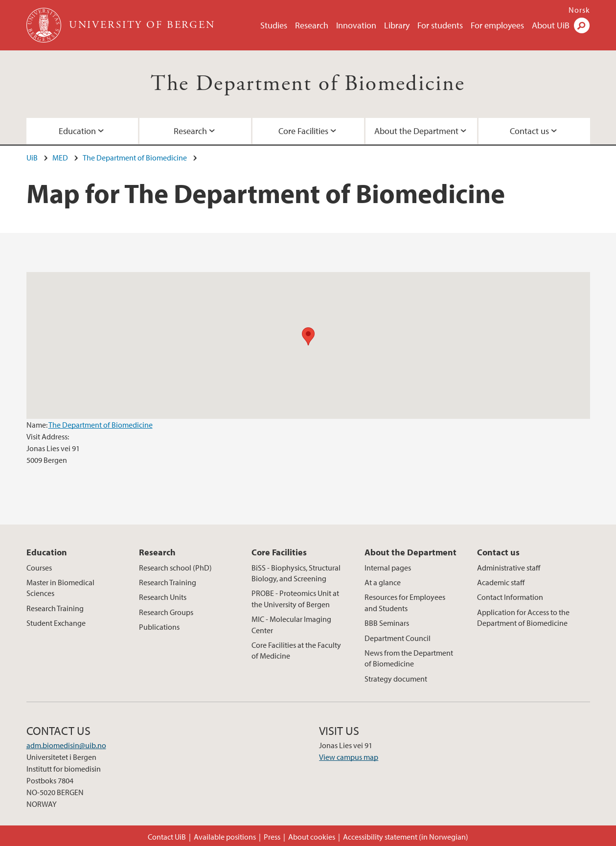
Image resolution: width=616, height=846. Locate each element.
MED (60, 158)
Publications (159, 627)
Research (312, 25)
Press (272, 837)
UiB (32, 158)
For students (440, 25)
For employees (497, 25)
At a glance (383, 582)
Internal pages (388, 568)
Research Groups (166, 612)
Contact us (529, 131)
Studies (274, 25)
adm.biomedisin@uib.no (66, 745)
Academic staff (501, 582)
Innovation (356, 25)
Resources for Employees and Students (405, 602)
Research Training (55, 608)
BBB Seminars (387, 623)
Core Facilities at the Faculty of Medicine (296, 650)
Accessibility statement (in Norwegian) (406, 837)
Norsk (579, 10)
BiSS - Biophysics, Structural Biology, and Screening (296, 573)
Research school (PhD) (175, 568)
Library (397, 25)
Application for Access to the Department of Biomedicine (523, 617)
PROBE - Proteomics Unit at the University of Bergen (295, 598)
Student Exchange (56, 623)
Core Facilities (303, 131)
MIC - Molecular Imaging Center (291, 624)
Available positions (225, 837)
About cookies (312, 837)
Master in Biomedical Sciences (60, 588)
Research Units (163, 597)
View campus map (349, 757)
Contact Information (510, 597)
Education (77, 131)
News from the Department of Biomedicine (409, 658)
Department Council (398, 638)
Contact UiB (167, 837)
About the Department (416, 131)
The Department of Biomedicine (308, 84)
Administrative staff (509, 568)
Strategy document (396, 679)
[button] (308, 336)
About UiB (551, 25)
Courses (39, 568)
